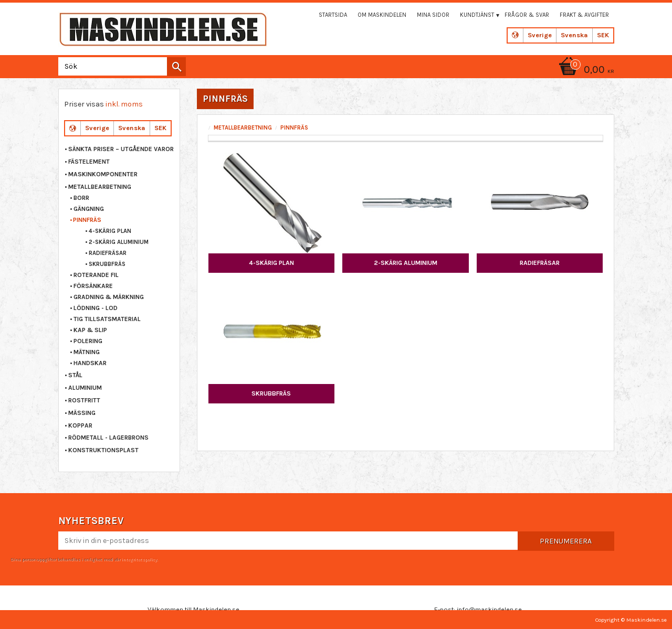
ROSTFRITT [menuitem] (84, 400)
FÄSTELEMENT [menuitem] (89, 162)
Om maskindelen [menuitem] (382, 15)
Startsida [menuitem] (333, 15)
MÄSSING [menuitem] (82, 413)
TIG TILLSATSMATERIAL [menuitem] (107, 319)
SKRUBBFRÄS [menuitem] (107, 264)
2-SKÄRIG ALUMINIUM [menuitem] (119, 242)
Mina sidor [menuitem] (433, 15)
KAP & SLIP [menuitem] (90, 330)
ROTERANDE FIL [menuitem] (96, 275)
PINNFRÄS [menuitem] (87, 220)
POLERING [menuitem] (88, 341)
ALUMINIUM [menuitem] (85, 388)
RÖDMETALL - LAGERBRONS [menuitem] (108, 438)
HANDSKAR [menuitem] (90, 363)
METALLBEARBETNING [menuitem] (100, 187)
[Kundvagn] (585, 71)
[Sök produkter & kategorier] (120, 66)
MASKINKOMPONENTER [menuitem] (103, 174)
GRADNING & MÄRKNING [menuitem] (109, 297)
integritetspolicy (139, 559)
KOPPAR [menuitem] (80, 425)
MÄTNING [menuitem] (87, 352)
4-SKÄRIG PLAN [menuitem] (110, 231)
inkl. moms (124, 104)
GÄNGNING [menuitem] (89, 209)
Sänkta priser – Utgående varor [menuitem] (121, 149)
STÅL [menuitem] (75, 375)
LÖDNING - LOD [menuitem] (96, 308)
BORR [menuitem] (81, 198)
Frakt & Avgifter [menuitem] (584, 15)
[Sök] (176, 67)
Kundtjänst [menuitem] (477, 15)
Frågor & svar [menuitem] (527, 15)
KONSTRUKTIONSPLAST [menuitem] (103, 450)
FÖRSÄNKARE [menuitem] (93, 286)
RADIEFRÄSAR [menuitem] (108, 253)
